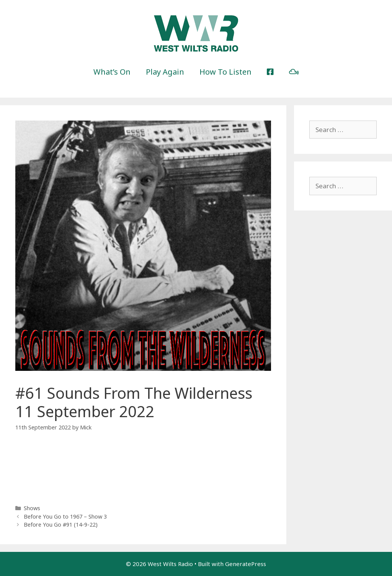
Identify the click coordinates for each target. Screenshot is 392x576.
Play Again (165, 72)
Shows (32, 508)
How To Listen (225, 72)
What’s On (112, 72)
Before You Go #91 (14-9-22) (61, 525)
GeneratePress (246, 564)
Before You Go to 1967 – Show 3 (65, 516)
